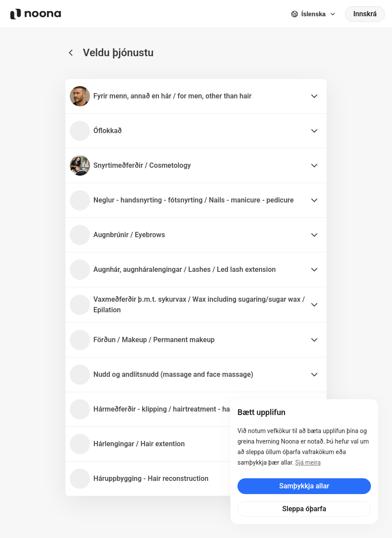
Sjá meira (308, 462)
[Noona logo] (36, 14)
